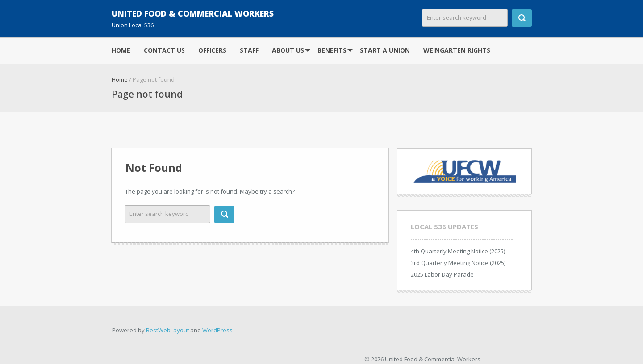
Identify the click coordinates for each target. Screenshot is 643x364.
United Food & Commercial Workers (193, 13)
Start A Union (385, 50)
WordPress (217, 330)
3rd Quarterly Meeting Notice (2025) (458, 263)
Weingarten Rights (457, 50)
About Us (288, 50)
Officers (212, 50)
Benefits (332, 50)
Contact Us (164, 50)
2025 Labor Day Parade (442, 274)
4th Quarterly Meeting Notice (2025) (458, 251)
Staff (249, 50)
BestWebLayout (167, 330)
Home (121, 50)
